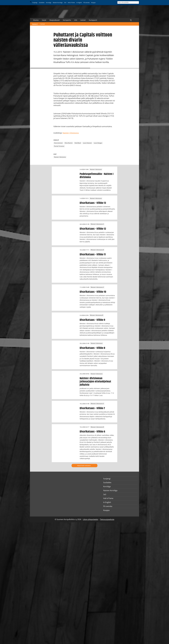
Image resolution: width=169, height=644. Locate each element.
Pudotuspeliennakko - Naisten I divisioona (97, 176)
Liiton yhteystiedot (91, 519)
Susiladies (42, 3)
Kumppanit (93, 20)
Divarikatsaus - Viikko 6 (92, 432)
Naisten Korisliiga (58, 3)
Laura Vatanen (87, 143)
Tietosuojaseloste (107, 519)
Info (76, 20)
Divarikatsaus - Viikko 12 (93, 229)
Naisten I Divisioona (71, 133)
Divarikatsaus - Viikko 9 (92, 320)
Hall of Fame (71, 3)
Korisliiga (49, 3)
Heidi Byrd (78, 143)
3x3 (65, 3)
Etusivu (36, 20)
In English (79, 3)
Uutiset (83, 20)
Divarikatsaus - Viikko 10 (93, 292)
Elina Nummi (69, 143)
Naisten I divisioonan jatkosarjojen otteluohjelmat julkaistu (95, 382)
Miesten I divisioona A (97, 224)
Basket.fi (35, 24)
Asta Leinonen (58, 143)
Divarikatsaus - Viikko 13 (93, 203)
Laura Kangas (98, 143)
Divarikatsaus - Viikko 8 (92, 348)
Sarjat (44, 20)
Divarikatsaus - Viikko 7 (92, 408)
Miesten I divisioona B (97, 250)
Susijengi (35, 3)
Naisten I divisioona (60, 157)
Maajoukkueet (55, 20)
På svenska (86, 3)
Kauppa (93, 3)
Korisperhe (67, 20)
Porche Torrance (59, 146)
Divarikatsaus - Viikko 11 (93, 254)
